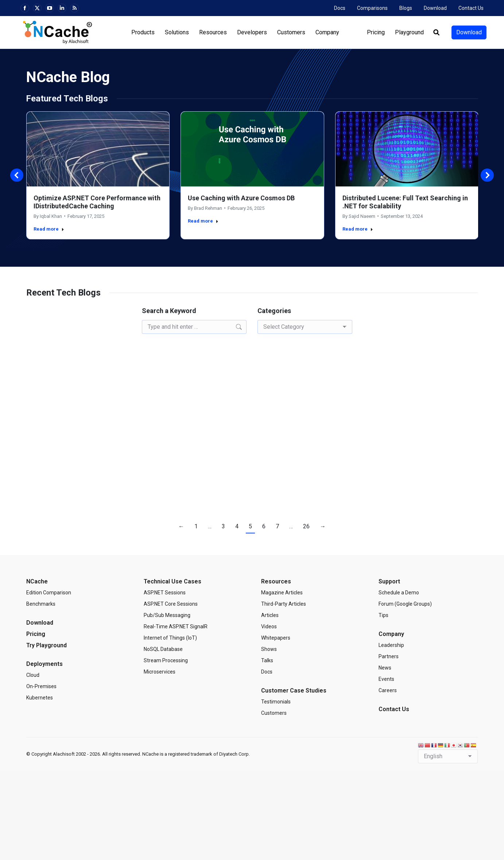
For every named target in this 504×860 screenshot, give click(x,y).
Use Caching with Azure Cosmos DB (241, 198)
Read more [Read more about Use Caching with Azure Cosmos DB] (203, 221)
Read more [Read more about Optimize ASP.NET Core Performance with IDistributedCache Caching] (49, 229)
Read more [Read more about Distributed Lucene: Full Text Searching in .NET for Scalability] (358, 229)
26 (306, 526)
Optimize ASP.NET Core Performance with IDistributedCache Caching (97, 202)
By (48, 216)
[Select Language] (448, 756)
